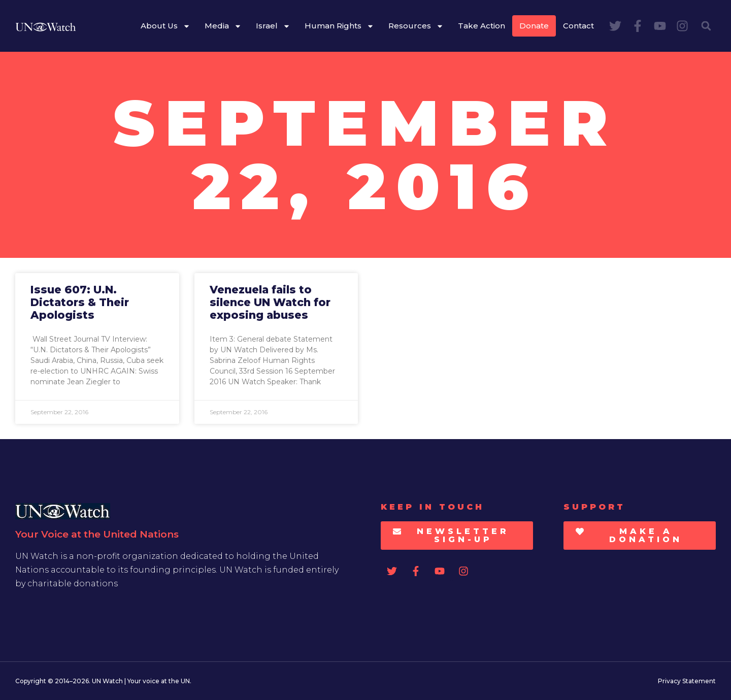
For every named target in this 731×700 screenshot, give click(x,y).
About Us (165, 26)
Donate (534, 26)
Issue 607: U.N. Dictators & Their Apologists (80, 302)
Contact (578, 26)
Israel (273, 26)
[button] (706, 26)
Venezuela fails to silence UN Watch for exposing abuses (270, 302)
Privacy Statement (687, 681)
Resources (416, 26)
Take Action (481, 26)
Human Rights (339, 26)
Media (223, 26)
